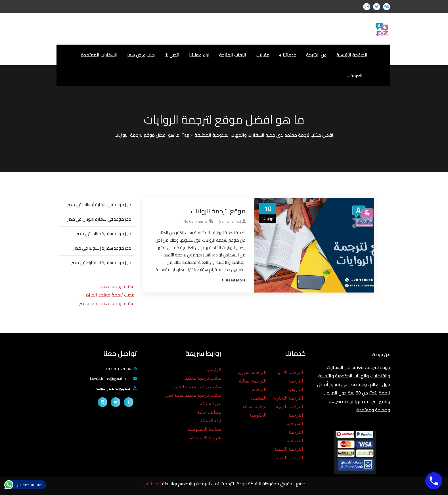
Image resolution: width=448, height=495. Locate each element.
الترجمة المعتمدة (258, 394)
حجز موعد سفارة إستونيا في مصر (102, 248)
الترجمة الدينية (289, 407)
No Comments (195, 221)
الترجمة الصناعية (295, 436)
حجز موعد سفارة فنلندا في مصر (104, 234)
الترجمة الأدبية (290, 372)
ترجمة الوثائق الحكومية (254, 411)
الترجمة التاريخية (295, 385)
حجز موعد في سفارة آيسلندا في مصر (99, 205)
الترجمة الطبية (289, 458)
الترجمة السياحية (295, 419)
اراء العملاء (211, 421)
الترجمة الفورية (252, 372)
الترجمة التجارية (288, 398)
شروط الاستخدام (205, 438)
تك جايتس (152, 484)
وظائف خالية (209, 412)
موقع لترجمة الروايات (218, 211)
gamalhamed (230, 221)
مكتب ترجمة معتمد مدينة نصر (107, 303)
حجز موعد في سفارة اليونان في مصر (99, 219)
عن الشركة (211, 404)
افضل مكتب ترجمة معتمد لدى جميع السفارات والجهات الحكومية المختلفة (264, 135)
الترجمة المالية (253, 381)
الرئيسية (213, 370)
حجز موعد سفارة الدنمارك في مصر (101, 263)
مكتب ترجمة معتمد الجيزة (110, 295)
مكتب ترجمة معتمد (116, 286)
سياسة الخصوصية (204, 429)
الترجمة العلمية (289, 449)
